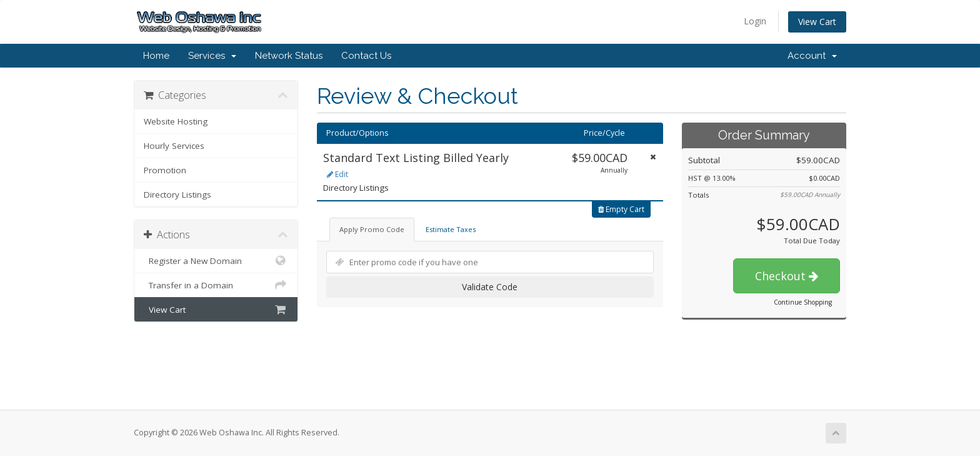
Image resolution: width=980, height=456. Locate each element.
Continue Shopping (803, 302)
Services (212, 56)
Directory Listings (177, 195)
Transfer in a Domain (216, 285)
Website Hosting (176, 121)
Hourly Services (174, 146)
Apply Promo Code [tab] (372, 229)
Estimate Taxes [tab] (451, 229)
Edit (337, 174)
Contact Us (366, 56)
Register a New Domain (216, 261)
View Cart (817, 22)
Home (156, 56)
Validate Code (490, 287)
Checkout (787, 276)
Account (812, 56)
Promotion (165, 170)
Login (755, 21)
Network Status (289, 56)
